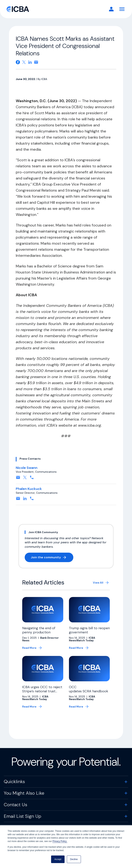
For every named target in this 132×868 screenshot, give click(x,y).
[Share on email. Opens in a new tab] (36, 62)
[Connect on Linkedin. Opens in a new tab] (25, 500)
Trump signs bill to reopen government (89, 630)
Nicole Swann (27, 468)
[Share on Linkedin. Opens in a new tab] (30, 62)
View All (98, 583)
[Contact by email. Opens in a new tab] (18, 479)
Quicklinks (14, 781)
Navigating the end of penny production (39, 630)
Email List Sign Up (23, 816)
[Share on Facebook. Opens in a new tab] (18, 62)
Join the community (52, 558)
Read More (29, 648)
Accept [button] (58, 859)
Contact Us (15, 805)
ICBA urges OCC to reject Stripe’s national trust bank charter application (42, 691)
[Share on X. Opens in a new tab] (24, 62)
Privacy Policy (60, 841)
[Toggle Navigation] (122, 9)
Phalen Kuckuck (29, 489)
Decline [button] (74, 859)
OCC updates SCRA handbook (89, 689)
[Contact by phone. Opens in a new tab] (32, 479)
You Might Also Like (24, 793)
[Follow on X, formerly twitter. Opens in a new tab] (25, 479)
